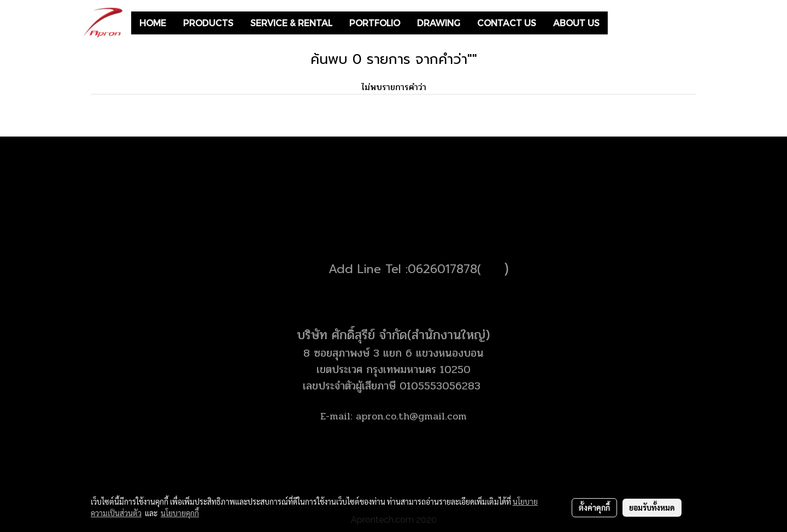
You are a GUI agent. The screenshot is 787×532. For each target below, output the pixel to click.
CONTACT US (507, 23)
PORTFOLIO (375, 23)
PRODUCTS (208, 23)
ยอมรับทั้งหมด (652, 507)
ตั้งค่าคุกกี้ (594, 507)
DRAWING (439, 23)
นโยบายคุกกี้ (180, 513)
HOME (153, 23)
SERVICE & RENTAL (291, 23)
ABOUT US (576, 23)
